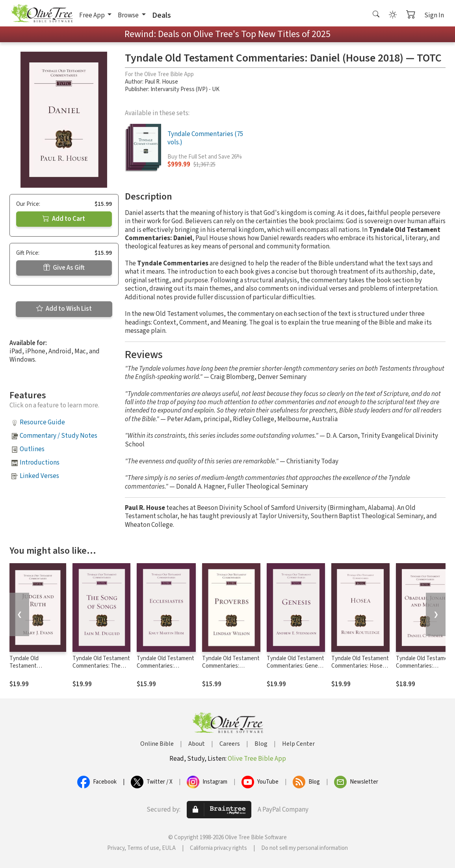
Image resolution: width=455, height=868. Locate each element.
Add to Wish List (64, 309)
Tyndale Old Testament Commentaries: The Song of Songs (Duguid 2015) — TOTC (101, 670)
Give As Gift (64, 268)
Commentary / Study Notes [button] (58, 436)
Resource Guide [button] (42, 422)
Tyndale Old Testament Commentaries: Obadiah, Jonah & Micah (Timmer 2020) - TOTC (425, 670)
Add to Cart (64, 219)
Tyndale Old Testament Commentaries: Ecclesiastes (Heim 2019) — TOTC (165, 670)
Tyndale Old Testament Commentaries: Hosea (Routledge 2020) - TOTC (360, 670)
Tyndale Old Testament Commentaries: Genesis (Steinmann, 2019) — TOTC (296, 670)
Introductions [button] (40, 463)
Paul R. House (161, 82)
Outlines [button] (32, 449)
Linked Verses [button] (39, 476)
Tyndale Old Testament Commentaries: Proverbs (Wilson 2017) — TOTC (231, 670)
